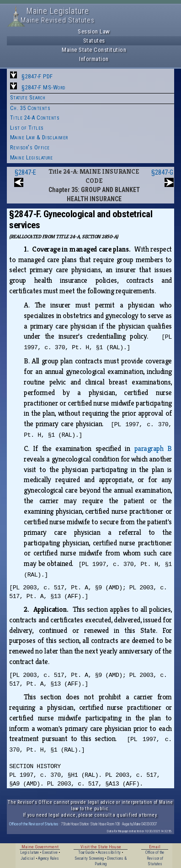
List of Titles (27, 128)
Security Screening (89, 858)
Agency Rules (48, 858)
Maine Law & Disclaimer (39, 137)
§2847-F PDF (37, 76)
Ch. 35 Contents (30, 108)
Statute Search (28, 97)
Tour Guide (86, 852)
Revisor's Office (30, 147)
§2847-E (25, 172)
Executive (50, 852)
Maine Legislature (32, 157)
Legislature (29, 852)
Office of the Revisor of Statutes (34, 824)
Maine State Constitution (94, 50)
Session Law (94, 31)
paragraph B (153, 448)
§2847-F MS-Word (43, 87)
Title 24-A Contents (35, 118)
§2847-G (162, 172)
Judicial (28, 858)
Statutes (94, 41)
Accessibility (109, 852)
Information (94, 59)
